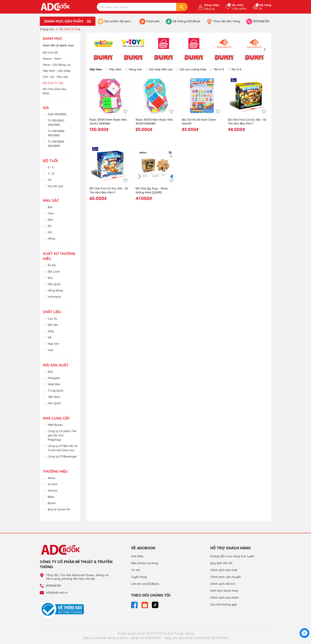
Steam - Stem (52, 59)
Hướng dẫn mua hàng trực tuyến (232, 556)
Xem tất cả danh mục (58, 45)
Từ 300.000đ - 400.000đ (57, 144)
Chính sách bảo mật (224, 570)
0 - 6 (51, 167)
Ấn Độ (52, 265)
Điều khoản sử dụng (145, 563)
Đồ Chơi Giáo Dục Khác (55, 91)
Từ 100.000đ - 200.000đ (57, 123)
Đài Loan (54, 272)
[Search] (182, 7)
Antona (53, 491)
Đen (50, 220)
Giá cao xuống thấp (191, 69)
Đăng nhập (212, 5)
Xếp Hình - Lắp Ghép (57, 71)
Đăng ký (209, 9)
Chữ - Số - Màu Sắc (56, 77)
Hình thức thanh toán (224, 591)
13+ (50, 180)
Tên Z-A (234, 69)
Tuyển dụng (139, 577)
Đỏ (50, 226)
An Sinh (53, 484)
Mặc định (113, 69)
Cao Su (52, 319)
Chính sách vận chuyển (226, 577)
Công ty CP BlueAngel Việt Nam (62, 459)
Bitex (51, 497)
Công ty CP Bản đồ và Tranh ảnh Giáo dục (63, 448)
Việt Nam (54, 397)
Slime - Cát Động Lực (57, 65)
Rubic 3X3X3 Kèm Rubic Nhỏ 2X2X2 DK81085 (108, 122)
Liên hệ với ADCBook (145, 584)
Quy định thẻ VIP (221, 563)
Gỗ (50, 337)
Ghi (50, 232)
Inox (51, 350)
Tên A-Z (217, 69)
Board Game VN (59, 509)
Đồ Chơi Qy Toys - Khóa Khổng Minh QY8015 (152, 190)
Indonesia (54, 297)
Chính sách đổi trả (222, 584)
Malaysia (54, 378)
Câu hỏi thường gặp (224, 604)
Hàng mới (133, 69)
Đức (50, 278)
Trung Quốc (56, 391)
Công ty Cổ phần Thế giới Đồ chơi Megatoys (62, 435)
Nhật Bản (54, 384)
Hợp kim (53, 344)
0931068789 (53, 586)
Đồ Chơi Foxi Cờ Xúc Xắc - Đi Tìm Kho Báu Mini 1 (247, 122)
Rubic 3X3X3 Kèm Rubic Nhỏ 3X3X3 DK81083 (154, 122)
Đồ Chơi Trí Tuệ (53, 83)
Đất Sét (53, 325)
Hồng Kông (55, 290)
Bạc (50, 207)
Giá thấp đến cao (159, 69)
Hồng (51, 238)
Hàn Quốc (54, 284)
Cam (51, 213)
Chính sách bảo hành (224, 598)
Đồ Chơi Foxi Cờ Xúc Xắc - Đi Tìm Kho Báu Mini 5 (109, 190)
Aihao (52, 478)
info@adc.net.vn (57, 592)
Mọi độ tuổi (55, 186)
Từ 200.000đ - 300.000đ (57, 133)
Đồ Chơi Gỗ (50, 53)
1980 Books (55, 425)
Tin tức (136, 570)
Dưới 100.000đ (57, 114)
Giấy (51, 331)
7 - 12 (51, 174)
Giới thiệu (137, 556)
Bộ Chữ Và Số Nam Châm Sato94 (199, 122)
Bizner (52, 503)
